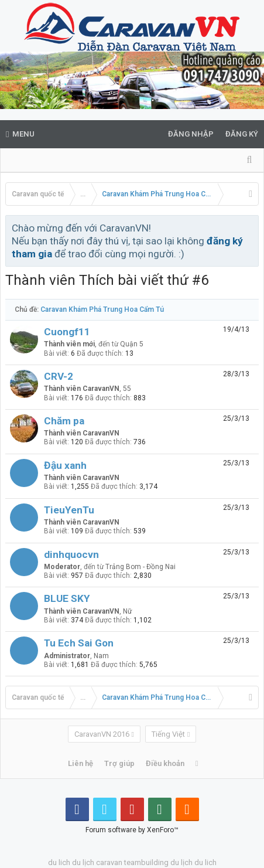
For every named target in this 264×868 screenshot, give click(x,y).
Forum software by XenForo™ (132, 830)
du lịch (83, 862)
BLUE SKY (67, 598)
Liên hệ (80, 763)
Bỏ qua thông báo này (251, 227)
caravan (109, 862)
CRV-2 (59, 376)
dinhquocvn (71, 554)
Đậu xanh (65, 465)
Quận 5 (132, 344)
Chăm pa (64, 421)
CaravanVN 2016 (102, 734)
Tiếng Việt (168, 734)
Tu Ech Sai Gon (79, 643)
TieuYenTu (69, 510)
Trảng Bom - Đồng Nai (140, 567)
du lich (59, 862)
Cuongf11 (67, 332)
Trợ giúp (119, 763)
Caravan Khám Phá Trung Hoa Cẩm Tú (102, 309)
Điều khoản (165, 763)
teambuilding (146, 862)
